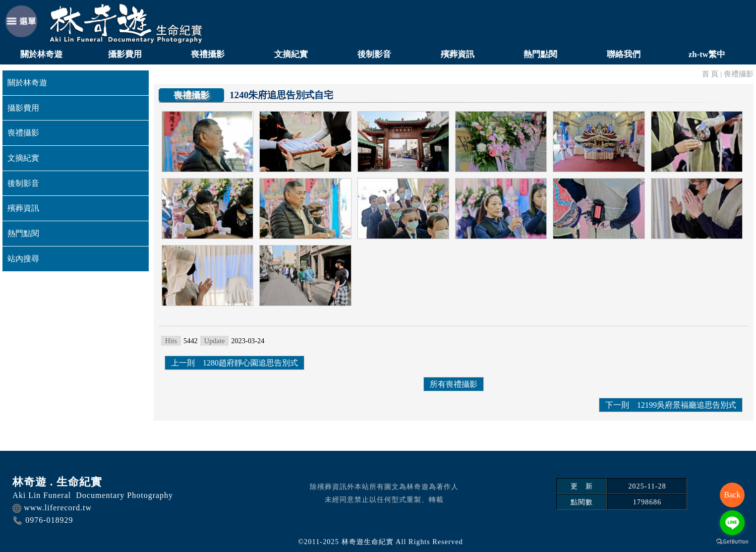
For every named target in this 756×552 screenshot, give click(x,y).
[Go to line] (732, 523)
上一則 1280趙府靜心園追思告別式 (234, 363)
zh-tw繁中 (707, 54)
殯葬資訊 (458, 54)
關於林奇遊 (41, 54)
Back (732, 495)
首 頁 (710, 74)
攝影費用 (125, 54)
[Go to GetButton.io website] (732, 542)
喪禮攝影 (208, 54)
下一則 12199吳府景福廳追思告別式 (671, 405)
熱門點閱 (540, 54)
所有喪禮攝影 (454, 384)
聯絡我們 (624, 54)
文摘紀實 (291, 54)
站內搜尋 (23, 259)
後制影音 (374, 54)
